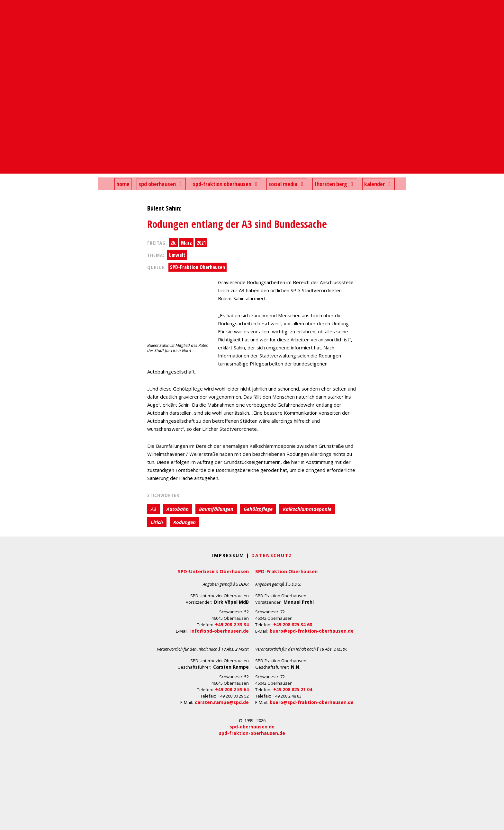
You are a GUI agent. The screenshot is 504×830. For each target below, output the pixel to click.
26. (173, 243)
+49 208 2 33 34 (232, 624)
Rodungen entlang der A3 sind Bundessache (237, 224)
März (186, 243)
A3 (153, 509)
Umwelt (177, 255)
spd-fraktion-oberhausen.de (252, 733)
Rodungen (184, 522)
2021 (201, 243)
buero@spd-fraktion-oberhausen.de (312, 631)
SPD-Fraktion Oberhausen (198, 267)
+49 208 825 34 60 (293, 624)
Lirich (157, 522)
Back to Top (495, 821)
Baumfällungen (216, 509)
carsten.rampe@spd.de (222, 702)
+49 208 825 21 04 (293, 689)
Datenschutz (272, 555)
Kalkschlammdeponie (307, 509)
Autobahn (178, 509)
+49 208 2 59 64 (232, 689)
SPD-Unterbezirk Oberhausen (213, 571)
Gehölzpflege (258, 509)
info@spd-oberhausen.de (220, 631)
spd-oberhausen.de (252, 727)
